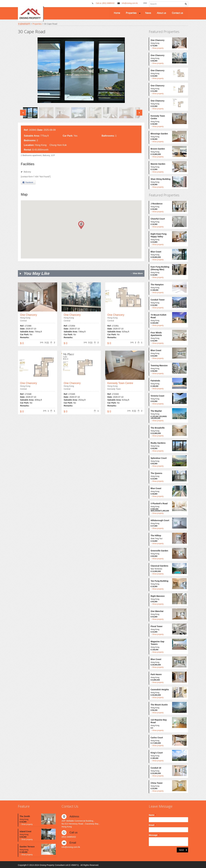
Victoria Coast (157, 396)
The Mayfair (156, 411)
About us (161, 13)
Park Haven (156, 674)
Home (117, 13)
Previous (23, 113)
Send (181, 850)
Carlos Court (157, 738)
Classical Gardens (159, 566)
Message (154, 835)
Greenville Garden (159, 551)
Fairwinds (155, 381)
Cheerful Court (158, 219)
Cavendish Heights (160, 690)
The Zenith (25, 816)
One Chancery (29, 315)
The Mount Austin (159, 705)
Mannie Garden (158, 164)
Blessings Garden (159, 134)
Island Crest (25, 831)
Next (139, 113)
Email (152, 825)
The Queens (156, 473)
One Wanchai (157, 611)
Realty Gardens (158, 443)
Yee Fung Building (159, 581)
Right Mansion (158, 596)
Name (152, 815)
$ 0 (22, 343)
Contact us (177, 13)
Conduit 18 (156, 768)
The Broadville (158, 428)
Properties (131, 13)
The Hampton (157, 285)
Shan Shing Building (161, 179)
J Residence (157, 204)
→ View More (136, 273)
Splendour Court (159, 458)
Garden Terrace (27, 847)
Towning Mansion (159, 366)
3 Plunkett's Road (159, 504)
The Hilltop (156, 536)
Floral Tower (157, 626)
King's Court (157, 753)
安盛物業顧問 (24, 24)
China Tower (157, 783)
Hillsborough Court (160, 520)
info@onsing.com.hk (130, 3)
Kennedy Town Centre (120, 383)
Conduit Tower (158, 300)
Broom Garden (158, 149)
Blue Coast (156, 252)
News (148, 13)
